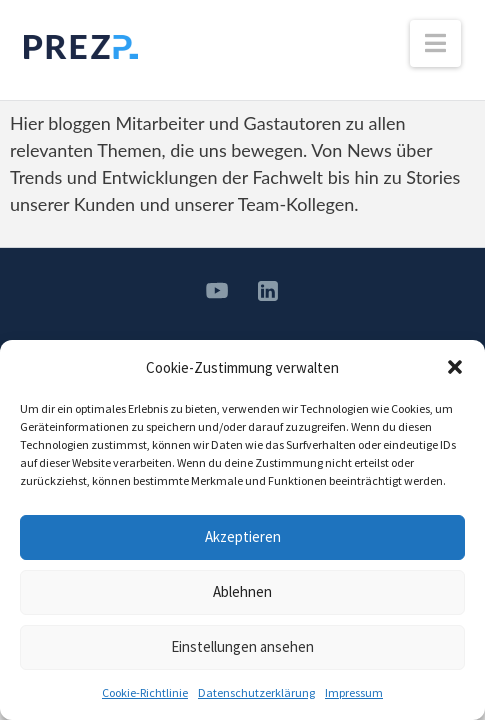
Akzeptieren (243, 536)
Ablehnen (242, 591)
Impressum (354, 692)
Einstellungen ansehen (242, 646)
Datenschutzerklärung (256, 692)
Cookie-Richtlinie (145, 692)
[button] (455, 367)
